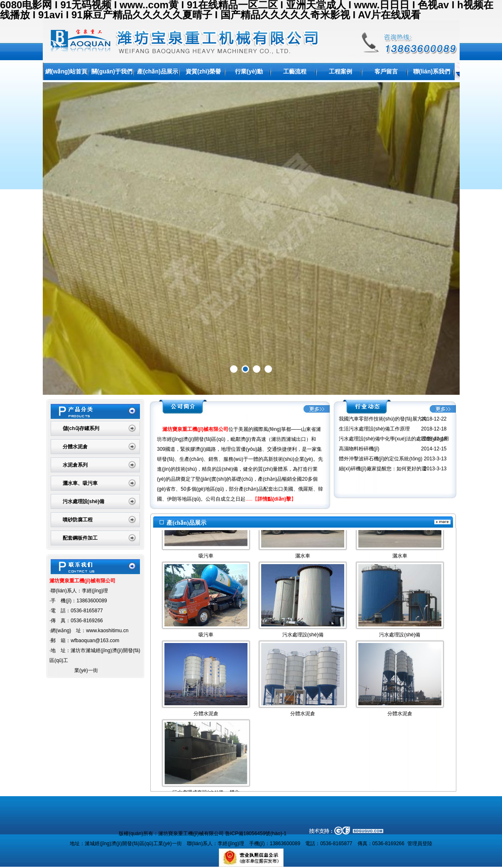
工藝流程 (295, 71)
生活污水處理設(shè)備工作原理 (374, 429)
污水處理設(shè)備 (84, 501)
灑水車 (303, 560)
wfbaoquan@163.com (95, 641)
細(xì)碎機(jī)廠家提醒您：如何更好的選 (383, 469)
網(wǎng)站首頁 (66, 71)
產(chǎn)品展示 (157, 71)
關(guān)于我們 (112, 71)
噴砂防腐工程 (78, 520)
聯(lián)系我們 (432, 71)
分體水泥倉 (75, 447)
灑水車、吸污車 (80, 483)
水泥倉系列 (75, 465)
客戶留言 (386, 71)
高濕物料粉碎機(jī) (359, 449)
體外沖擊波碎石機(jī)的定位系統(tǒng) (381, 459)
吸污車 (206, 560)
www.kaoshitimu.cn (107, 631)
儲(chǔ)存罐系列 (81, 428)
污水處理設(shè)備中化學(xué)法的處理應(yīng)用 (394, 439)
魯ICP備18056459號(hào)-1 (256, 834)
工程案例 (340, 71)
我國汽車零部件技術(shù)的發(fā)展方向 (383, 419)
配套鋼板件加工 (80, 538)
